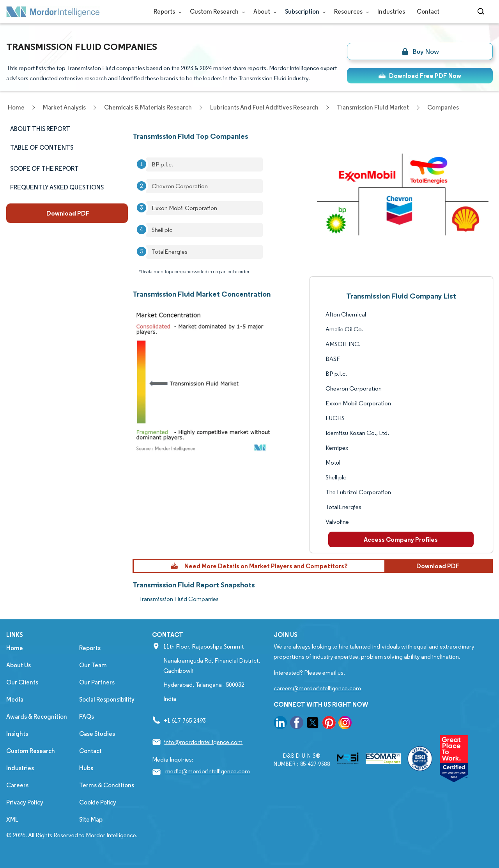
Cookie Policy (98, 802)
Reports (166, 11)
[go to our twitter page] (313, 724)
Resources (350, 11)
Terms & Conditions (107, 785)
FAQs (87, 717)
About (263, 11)
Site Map (91, 819)
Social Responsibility (107, 699)
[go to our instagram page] (345, 724)
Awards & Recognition (37, 717)
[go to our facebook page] (297, 724)
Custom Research (216, 11)
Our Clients (22, 682)
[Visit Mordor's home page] (53, 12)
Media (15, 699)
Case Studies (97, 734)
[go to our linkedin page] (280, 724)
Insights (17, 734)
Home (15, 648)
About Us (19, 665)
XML (12, 819)
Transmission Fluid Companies (179, 599)
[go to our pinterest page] (329, 724)
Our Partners (97, 682)
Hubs (86, 768)
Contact (428, 11)
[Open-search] (482, 12)
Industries (391, 11)
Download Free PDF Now (420, 76)
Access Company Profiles (401, 539)
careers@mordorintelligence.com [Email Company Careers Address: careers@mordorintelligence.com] (317, 688)
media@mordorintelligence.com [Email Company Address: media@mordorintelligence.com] (208, 771)
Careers (17, 785)
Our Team (93, 665)
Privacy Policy (25, 802)
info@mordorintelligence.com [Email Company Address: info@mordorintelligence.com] (203, 742)
